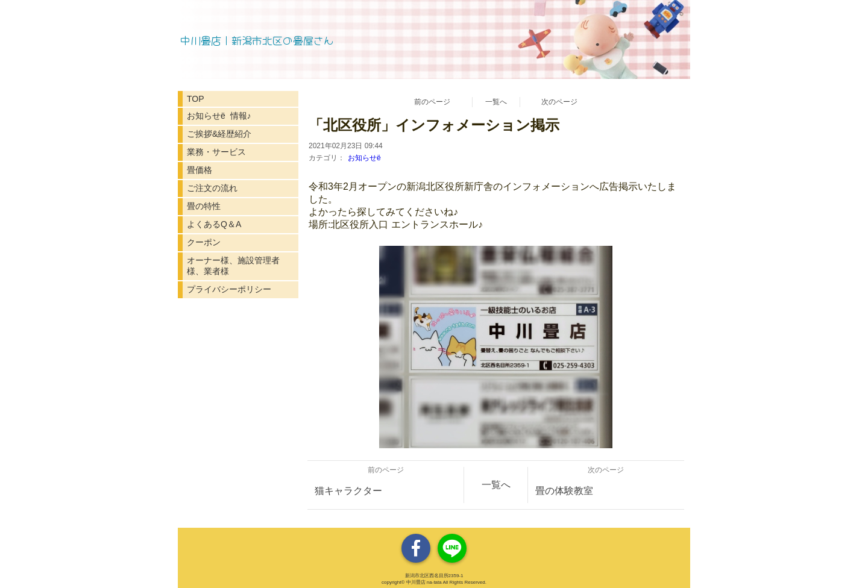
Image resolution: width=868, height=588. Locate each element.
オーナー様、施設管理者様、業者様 (233, 266)
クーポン (204, 242)
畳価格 (200, 170)
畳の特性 (204, 206)
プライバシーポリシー (229, 289)
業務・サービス (216, 152)
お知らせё (364, 158)
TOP (196, 99)
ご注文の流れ (212, 188)
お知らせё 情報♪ (219, 116)
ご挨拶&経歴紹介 (219, 134)
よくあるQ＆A (214, 224)
